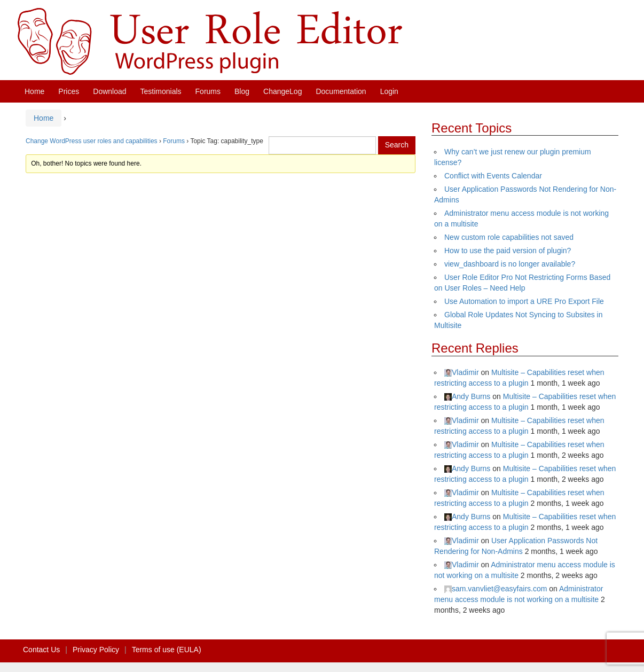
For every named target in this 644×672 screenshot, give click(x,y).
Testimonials (161, 91)
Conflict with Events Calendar (493, 176)
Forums (208, 91)
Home (34, 91)
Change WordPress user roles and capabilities (92, 141)
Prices (69, 91)
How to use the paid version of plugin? (508, 251)
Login (389, 91)
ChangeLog (282, 91)
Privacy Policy (96, 650)
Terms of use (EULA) (167, 650)
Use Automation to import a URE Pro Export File (524, 301)
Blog (242, 91)
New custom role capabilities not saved (509, 237)
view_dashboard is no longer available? (510, 264)
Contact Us (41, 650)
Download (109, 91)
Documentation (341, 91)
